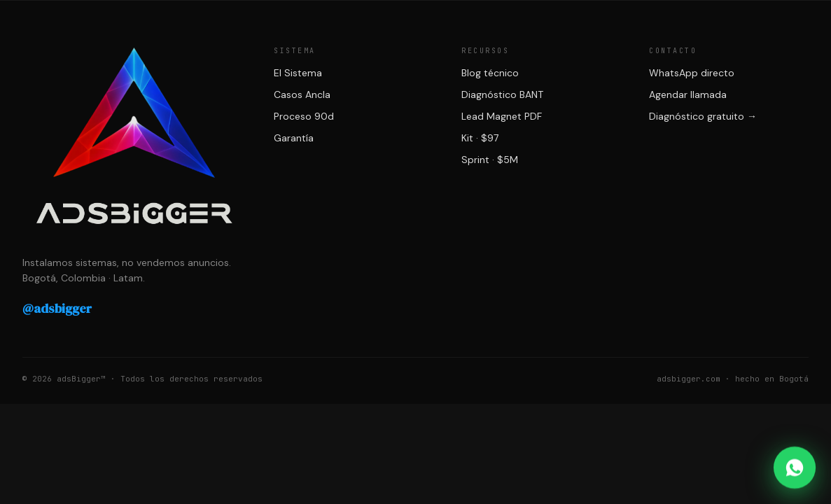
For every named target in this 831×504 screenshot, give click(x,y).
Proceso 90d (304, 116)
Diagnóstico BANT (502, 94)
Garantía (294, 138)
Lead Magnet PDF (502, 116)
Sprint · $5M (490, 160)
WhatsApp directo (692, 73)
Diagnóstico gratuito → (703, 116)
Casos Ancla (302, 94)
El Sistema (298, 73)
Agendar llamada (688, 94)
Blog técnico (490, 73)
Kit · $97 (480, 138)
